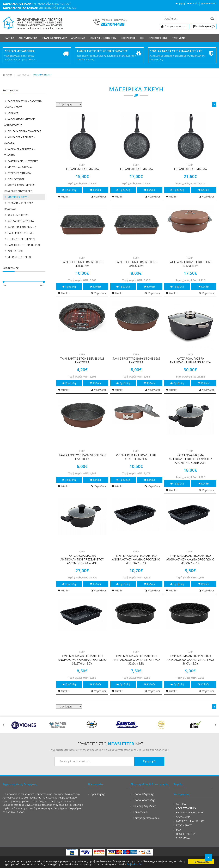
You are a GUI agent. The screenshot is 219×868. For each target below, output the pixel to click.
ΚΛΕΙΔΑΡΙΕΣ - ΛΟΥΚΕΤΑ (19, 221)
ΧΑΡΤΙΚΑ (9, 38)
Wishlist (64, 197)
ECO (142, 38)
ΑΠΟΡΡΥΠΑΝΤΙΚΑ (28, 38)
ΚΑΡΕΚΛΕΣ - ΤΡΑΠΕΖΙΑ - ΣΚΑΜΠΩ (19, 152)
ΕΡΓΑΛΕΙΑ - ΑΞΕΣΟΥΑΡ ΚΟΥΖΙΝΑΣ (19, 206)
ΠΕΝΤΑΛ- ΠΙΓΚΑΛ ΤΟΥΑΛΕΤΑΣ (23, 131)
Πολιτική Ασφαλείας (143, 806)
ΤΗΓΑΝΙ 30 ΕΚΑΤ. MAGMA (190, 169)
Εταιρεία (193, 4)
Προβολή (69, 190)
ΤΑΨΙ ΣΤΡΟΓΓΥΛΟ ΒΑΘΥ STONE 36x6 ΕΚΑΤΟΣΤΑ (136, 360)
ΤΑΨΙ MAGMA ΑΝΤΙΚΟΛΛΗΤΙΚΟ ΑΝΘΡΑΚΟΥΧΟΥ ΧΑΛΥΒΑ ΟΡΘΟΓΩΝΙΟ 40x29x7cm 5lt (190, 559)
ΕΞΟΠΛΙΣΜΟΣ (128, 38)
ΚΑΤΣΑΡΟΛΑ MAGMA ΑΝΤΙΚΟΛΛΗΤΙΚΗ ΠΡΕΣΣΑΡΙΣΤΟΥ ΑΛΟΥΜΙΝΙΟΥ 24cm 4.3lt (82, 559)
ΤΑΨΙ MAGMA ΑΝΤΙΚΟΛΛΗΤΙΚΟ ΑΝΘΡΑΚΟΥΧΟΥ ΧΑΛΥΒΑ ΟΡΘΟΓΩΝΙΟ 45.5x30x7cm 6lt (136, 559)
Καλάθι (95, 190)
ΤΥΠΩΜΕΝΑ (179, 38)
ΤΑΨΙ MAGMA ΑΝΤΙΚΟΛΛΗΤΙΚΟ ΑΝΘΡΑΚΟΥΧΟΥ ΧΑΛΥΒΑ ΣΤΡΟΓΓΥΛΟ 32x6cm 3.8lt (136, 660)
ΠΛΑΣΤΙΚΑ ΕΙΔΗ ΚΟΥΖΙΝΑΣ (21, 161)
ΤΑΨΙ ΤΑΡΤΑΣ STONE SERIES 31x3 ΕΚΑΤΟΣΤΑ (82, 360)
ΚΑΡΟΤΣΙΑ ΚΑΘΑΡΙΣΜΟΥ (20, 227)
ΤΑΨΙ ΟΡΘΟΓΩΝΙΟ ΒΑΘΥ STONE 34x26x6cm (136, 264)
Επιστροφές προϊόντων (145, 818)
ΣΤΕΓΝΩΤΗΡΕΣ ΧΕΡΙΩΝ (19, 239)
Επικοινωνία (208, 4)
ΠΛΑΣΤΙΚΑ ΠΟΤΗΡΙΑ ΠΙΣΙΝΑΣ (22, 245)
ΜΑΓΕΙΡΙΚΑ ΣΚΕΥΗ (42, 75)
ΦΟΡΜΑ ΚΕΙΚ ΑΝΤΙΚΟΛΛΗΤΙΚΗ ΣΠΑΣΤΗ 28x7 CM (136, 457)
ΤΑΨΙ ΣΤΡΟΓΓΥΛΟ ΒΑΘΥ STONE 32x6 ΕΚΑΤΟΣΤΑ (82, 457)
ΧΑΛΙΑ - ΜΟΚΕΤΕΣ (16, 215)
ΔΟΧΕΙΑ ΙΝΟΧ (13, 251)
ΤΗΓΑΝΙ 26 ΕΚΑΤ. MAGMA (82, 169)
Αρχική (180, 4)
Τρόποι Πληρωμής (142, 794)
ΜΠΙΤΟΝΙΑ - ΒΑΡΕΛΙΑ (18, 167)
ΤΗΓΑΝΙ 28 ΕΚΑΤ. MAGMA (136, 169)
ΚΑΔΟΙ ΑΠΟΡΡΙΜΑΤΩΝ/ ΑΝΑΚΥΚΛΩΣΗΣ (19, 122)
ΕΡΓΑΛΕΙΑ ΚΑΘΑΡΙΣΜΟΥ (54, 38)
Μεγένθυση (99, 197)
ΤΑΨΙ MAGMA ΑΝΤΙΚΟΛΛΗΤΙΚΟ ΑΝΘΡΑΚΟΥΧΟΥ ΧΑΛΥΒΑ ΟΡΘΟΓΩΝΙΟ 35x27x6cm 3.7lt (82, 660)
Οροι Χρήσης (96, 794)
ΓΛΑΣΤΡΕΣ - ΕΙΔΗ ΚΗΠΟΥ (103, 38)
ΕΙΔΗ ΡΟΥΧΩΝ (14, 179)
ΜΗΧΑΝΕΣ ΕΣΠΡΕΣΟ (18, 257)
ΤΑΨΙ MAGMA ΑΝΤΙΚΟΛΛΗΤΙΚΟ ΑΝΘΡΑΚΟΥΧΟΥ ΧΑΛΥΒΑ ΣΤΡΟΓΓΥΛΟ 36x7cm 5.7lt (190, 660)
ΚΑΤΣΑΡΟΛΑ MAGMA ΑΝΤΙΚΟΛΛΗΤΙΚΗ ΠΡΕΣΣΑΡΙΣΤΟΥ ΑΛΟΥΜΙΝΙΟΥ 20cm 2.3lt (190, 459)
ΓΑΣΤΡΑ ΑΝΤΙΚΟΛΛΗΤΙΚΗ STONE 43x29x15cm (190, 264)
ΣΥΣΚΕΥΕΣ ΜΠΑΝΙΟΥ (18, 173)
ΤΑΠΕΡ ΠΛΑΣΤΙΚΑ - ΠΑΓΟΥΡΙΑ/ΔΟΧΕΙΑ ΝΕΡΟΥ (23, 104)
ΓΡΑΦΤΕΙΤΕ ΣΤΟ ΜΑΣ (110, 744)
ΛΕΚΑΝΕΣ (11, 113)
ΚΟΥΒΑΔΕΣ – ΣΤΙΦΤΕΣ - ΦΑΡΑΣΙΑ (19, 140)
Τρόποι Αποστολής (143, 800)
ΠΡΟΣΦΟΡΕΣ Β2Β (158, 38)
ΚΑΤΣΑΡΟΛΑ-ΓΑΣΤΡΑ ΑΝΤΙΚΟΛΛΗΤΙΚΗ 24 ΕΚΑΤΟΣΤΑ (190, 360)
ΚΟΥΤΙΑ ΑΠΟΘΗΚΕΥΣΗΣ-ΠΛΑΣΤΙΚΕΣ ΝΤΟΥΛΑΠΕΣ (20, 188)
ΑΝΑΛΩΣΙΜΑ (78, 38)
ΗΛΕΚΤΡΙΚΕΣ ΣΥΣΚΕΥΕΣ (19, 233)
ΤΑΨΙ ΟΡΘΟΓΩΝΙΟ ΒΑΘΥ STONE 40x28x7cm (82, 264)
